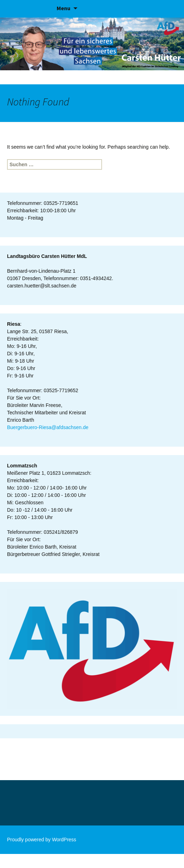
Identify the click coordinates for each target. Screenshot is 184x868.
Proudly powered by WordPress (42, 840)
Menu (64, 8)
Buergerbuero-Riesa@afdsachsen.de (48, 427)
